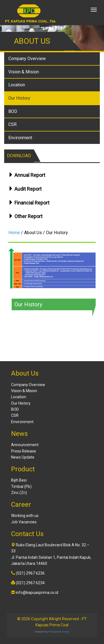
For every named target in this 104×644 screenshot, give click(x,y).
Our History (19, 98)
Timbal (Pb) (21, 487)
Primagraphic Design (59, 632)
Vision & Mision (24, 72)
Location (17, 85)
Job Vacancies (24, 522)
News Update (23, 457)
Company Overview (27, 59)
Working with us (25, 516)
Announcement (25, 445)
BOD (13, 111)
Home (14, 233)
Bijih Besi (19, 480)
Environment (20, 138)
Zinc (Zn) (19, 493)
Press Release (24, 451)
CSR (12, 124)
